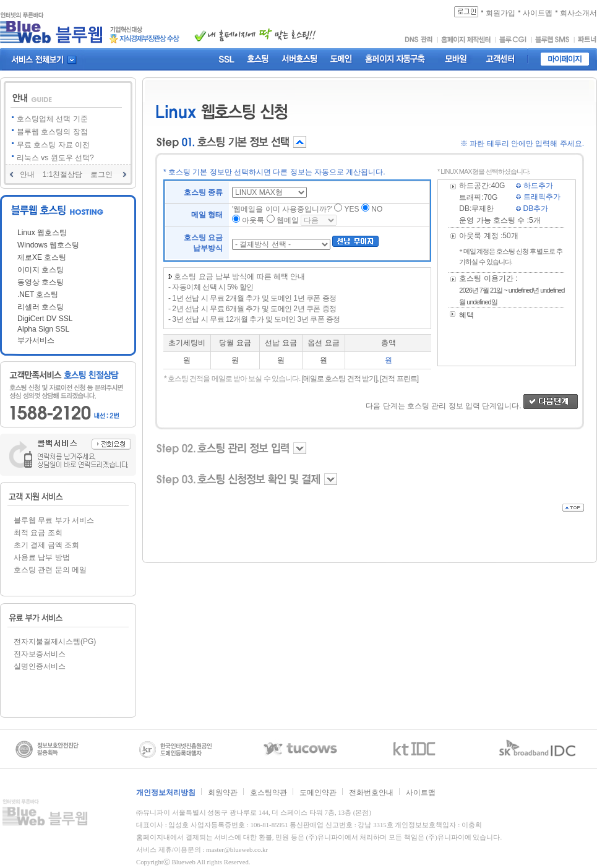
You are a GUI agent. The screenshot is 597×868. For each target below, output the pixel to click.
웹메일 (288, 220)
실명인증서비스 (40, 666)
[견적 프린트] (399, 379)
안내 (27, 174)
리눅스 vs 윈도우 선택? (55, 158)
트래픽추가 (538, 197)
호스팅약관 (268, 793)
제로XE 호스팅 (42, 257)
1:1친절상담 (63, 174)
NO (377, 209)
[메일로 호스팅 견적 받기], (340, 379)
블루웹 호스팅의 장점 (52, 132)
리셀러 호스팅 (41, 307)
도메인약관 (318, 793)
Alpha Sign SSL (43, 329)
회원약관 (223, 793)
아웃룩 (253, 220)
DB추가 (532, 208)
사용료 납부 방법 (42, 557)
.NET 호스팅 (38, 294)
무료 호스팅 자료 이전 (53, 145)
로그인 (101, 174)
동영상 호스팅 (41, 282)
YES (352, 209)
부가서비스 (36, 340)
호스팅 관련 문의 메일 (50, 570)
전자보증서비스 (40, 654)
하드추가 (534, 186)
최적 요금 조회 (38, 533)
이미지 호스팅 (41, 270)
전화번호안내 (371, 793)
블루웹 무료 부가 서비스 (54, 520)
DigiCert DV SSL (45, 319)
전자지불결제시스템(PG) (55, 642)
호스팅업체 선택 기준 (52, 119)
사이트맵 (421, 793)
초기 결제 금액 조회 (46, 545)
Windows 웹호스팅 (48, 245)
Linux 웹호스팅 (42, 233)
